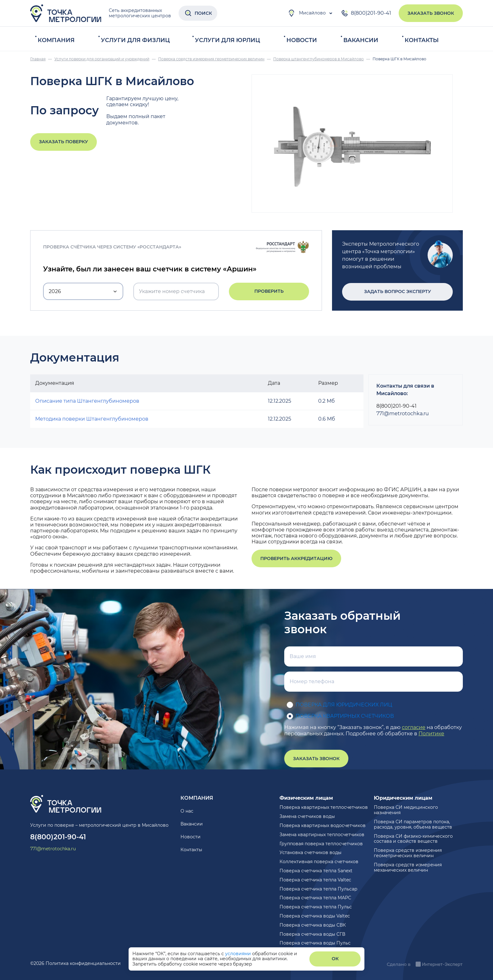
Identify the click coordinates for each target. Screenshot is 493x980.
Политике (431, 734)
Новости (302, 40)
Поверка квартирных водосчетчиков (323, 825)
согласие (414, 727)
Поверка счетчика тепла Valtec (315, 880)
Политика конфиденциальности (83, 963)
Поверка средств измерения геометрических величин (408, 853)
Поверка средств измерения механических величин (408, 867)
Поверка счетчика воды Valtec (315, 916)
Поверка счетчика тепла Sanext (316, 871)
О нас (187, 811)
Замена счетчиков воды (307, 816)
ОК (335, 959)
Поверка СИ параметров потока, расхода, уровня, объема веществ (413, 824)
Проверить (269, 291)
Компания (56, 40)
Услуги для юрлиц (227, 40)
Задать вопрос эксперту (398, 291)
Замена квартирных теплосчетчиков (322, 835)
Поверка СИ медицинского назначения (406, 810)
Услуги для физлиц (135, 40)
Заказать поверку (64, 142)
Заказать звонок (431, 13)
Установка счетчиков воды (310, 852)
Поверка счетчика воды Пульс (315, 943)
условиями (239, 954)
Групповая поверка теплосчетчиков (321, 844)
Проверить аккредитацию (296, 558)
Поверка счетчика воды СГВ (312, 934)
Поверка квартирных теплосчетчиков (324, 807)
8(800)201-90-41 (366, 13)
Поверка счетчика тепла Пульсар (319, 889)
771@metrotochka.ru (403, 414)
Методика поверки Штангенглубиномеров (92, 419)
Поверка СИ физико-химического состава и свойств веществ (413, 839)
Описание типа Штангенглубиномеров (87, 401)
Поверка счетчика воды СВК (313, 925)
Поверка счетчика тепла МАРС (315, 898)
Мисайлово (307, 13)
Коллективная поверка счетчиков (319, 862)
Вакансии (361, 40)
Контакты (422, 40)
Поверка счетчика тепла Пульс (316, 907)
